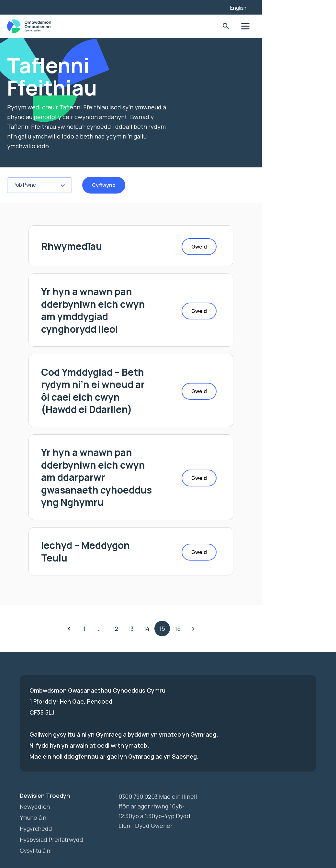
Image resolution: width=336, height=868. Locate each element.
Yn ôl (106, 608)
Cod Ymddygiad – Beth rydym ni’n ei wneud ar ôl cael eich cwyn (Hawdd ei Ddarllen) (130, 383)
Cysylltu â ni (37, 830)
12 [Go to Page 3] (153, 608)
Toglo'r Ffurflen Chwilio (287, 26)
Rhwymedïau (92, 247)
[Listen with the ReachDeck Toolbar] (276, 6)
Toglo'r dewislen (307, 26)
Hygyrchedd (36, 808)
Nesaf (230, 608)
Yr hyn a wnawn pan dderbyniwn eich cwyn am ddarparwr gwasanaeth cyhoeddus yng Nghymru (123, 464)
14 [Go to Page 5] (184, 608)
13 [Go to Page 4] (168, 608)
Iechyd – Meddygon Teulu (122, 533)
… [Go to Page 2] (137, 608)
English (299, 8)
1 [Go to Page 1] (122, 608)
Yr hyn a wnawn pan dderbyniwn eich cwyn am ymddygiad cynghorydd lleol (129, 309)
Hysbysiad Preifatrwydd (53, 819)
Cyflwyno (117, 185)
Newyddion (35, 786)
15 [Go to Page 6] (199, 608)
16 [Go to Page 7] (215, 608)
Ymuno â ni (34, 797)
